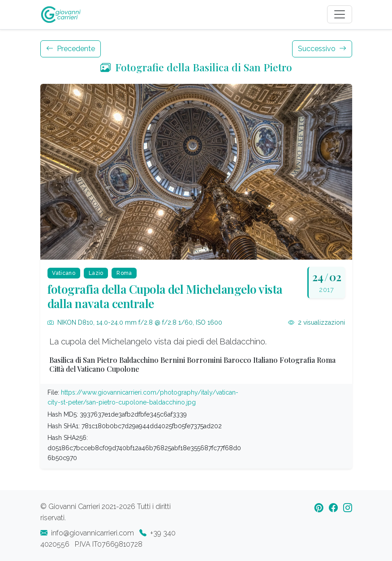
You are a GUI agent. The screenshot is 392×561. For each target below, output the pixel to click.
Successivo (322, 49)
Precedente (71, 49)
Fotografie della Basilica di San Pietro (196, 67)
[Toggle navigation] (340, 14)
